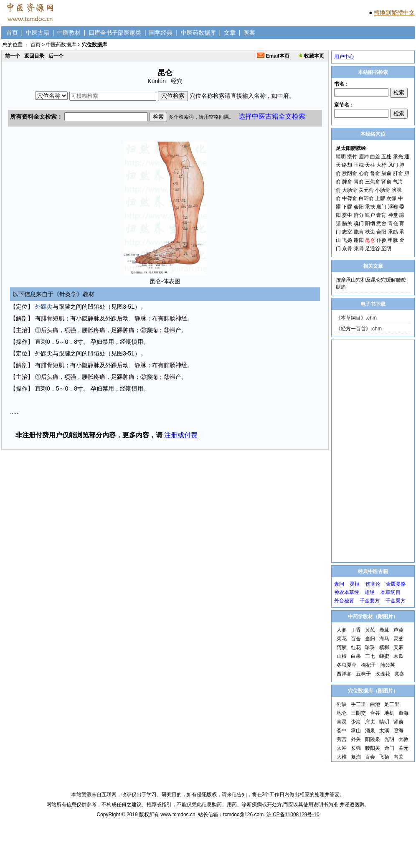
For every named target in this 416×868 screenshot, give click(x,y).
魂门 (359, 223)
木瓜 (398, 656)
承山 (356, 731)
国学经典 (161, 33)
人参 (342, 630)
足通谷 (373, 249)
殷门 (381, 207)
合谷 (375, 713)
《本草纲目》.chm (356, 318)
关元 (403, 748)
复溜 (356, 757)
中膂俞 (350, 198)
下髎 (347, 207)
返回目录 (34, 56)
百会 (370, 757)
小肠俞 (383, 190)
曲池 (375, 704)
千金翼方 (396, 601)
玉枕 (359, 165)
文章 (230, 33)
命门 (389, 748)
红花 (356, 647)
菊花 (342, 639)
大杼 (381, 165)
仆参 (381, 240)
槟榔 (384, 647)
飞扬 (347, 240)
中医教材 (69, 33)
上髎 (380, 198)
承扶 (370, 207)
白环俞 (366, 198)
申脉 (393, 240)
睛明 (341, 157)
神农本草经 (347, 592)
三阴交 (358, 713)
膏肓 (381, 215)
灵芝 (398, 639)
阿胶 (342, 647)
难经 (370, 592)
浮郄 (393, 207)
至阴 (386, 249)
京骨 (347, 249)
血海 (403, 713)
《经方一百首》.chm (359, 329)
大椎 (342, 757)
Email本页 (273, 56)
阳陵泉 (373, 739)
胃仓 (393, 223)
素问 (339, 584)
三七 (370, 656)
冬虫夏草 (347, 665)
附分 (359, 215)
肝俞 (398, 173)
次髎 (391, 198)
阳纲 (370, 223)
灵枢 (355, 584)
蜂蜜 (384, 656)
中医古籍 (38, 33)
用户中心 (344, 57)
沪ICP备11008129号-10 (293, 815)
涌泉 (370, 731)
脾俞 (347, 182)
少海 (356, 722)
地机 (389, 713)
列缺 (342, 704)
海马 (384, 639)
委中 (347, 215)
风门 (393, 165)
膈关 (347, 223)
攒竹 (352, 157)
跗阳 (359, 240)
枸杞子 (368, 665)
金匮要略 (396, 584)
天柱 (370, 165)
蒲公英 (388, 665)
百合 (356, 639)
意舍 (381, 223)
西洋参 (344, 674)
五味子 (363, 674)
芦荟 (398, 630)
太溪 (384, 731)
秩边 (370, 232)
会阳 (359, 207)
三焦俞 (373, 182)
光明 (389, 739)
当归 (370, 639)
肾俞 (386, 182)
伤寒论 (373, 584)
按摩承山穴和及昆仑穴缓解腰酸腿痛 (371, 283)
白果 (356, 656)
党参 (399, 674)
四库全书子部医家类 (115, 33)
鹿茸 (384, 630)
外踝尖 (44, 307)
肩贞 (370, 722)
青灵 (342, 722)
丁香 (356, 630)
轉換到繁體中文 (394, 13)
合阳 (381, 232)
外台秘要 (344, 601)
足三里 (392, 704)
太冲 (342, 748)
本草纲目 (391, 592)
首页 (12, 33)
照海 (398, 731)
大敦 (403, 739)
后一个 (56, 56)
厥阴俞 (350, 173)
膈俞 (386, 173)
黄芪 (370, 630)
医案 (249, 33)
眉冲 (364, 157)
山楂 (342, 656)
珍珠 (370, 647)
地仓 (342, 713)
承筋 (393, 232)
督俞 (375, 173)
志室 (347, 232)
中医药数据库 (198, 33)
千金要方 (370, 601)
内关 (398, 757)
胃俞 (359, 182)
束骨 (359, 249)
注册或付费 (181, 435)
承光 (398, 157)
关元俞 (366, 190)
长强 (356, 748)
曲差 (375, 157)
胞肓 (359, 232)
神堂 (393, 215)
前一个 (13, 56)
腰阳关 (373, 748)
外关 (356, 739)
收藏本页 (311, 56)
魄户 (370, 215)
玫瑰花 (383, 674)
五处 (386, 157)
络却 (347, 165)
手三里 (358, 704)
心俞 (364, 173)
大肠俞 (350, 190)
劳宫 (342, 739)
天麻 (398, 647)
